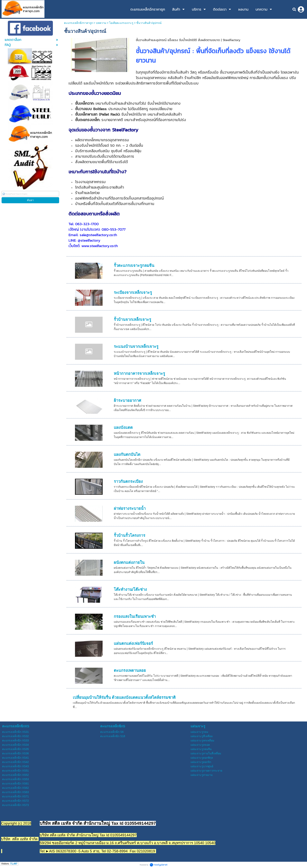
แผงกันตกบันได (127, 454)
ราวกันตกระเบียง (128, 481)
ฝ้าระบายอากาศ (127, 400)
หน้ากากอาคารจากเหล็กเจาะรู (139, 373)
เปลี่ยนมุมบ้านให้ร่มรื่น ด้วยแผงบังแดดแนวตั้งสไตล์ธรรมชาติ (124, 697)
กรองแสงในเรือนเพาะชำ (135, 616)
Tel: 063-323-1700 (84, 224)
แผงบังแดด (123, 427)
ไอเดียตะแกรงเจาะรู (121, 23)
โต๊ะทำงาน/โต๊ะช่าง (130, 589)
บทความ (101, 23)
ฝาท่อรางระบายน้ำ (130, 508)
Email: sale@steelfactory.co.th (93, 235)
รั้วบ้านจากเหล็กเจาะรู (132, 319)
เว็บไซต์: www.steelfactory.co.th (93, 246)
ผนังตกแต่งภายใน (129, 562)
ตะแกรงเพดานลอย (130, 670)
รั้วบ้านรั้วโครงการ (130, 535)
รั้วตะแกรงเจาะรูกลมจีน (134, 265)
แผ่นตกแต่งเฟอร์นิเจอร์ (133, 643)
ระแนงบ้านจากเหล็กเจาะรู (136, 346)
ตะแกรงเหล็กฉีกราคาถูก (78, 23)
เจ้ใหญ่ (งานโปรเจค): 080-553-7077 (97, 229)
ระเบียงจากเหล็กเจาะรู (133, 292)
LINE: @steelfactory (84, 240)
